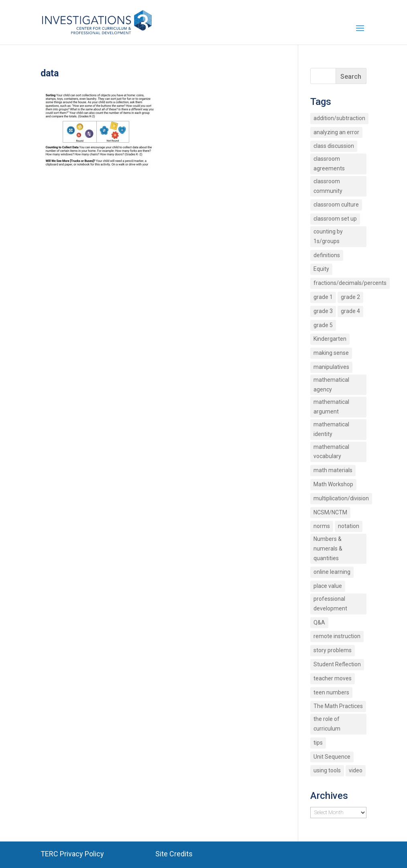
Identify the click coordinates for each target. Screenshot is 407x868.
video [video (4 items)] (356, 770)
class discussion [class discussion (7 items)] (334, 146)
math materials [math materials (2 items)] (333, 470)
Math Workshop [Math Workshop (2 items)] (333, 484)
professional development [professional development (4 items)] (330, 604)
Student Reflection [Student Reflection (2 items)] (337, 664)
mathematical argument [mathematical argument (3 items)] (331, 407)
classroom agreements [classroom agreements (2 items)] (329, 164)
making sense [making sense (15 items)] (331, 353)
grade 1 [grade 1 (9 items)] (323, 297)
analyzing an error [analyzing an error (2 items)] (336, 132)
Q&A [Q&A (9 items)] (319, 622)
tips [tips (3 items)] (318, 743)
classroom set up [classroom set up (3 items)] (335, 219)
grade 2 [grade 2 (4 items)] (350, 297)
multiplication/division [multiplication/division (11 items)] (341, 498)
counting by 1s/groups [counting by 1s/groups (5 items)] (328, 236)
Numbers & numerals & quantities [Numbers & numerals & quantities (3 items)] (328, 549)
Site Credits (174, 854)
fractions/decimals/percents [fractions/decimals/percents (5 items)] (350, 283)
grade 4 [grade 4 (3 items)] (350, 311)
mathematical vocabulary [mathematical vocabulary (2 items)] (331, 452)
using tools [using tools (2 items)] (327, 770)
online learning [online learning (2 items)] (332, 572)
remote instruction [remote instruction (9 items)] (337, 636)
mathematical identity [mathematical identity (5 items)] (331, 429)
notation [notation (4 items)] (349, 526)
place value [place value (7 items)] (328, 586)
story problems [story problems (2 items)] (333, 650)
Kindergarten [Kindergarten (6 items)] (330, 339)
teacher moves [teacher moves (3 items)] (333, 678)
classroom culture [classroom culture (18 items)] (336, 205)
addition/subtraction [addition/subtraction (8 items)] (339, 118)
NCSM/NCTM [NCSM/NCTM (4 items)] (330, 512)
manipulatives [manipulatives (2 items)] (331, 367)
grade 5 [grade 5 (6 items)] (323, 325)
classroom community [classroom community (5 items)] (328, 186)
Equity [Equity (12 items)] (321, 269)
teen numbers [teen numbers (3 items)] (331, 692)
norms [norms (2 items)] (322, 526)
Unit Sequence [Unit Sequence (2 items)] (332, 757)
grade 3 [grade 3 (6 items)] (323, 311)
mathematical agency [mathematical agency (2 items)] (331, 385)
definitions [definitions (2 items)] (327, 255)
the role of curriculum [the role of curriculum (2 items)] (327, 724)
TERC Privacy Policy (72, 854)
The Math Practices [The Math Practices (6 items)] (338, 706)
